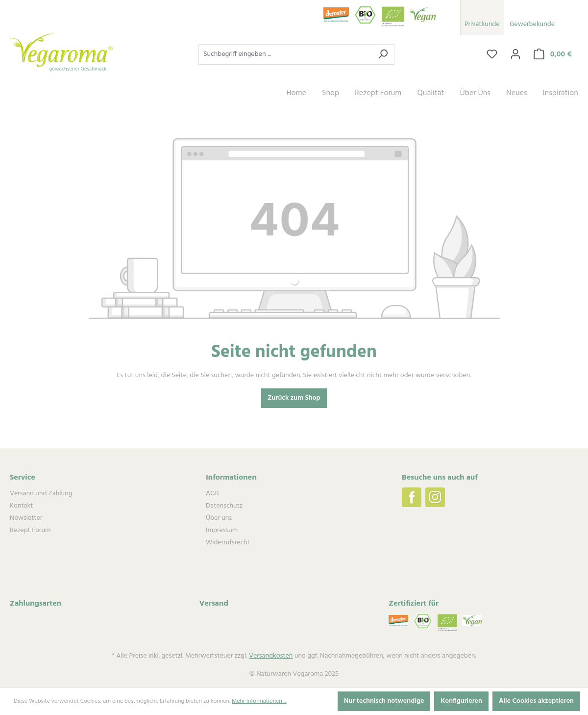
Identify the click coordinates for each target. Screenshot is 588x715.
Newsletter (26, 518)
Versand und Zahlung (41, 494)
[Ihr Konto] (515, 54)
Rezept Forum (30, 530)
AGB (212, 494)
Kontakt (21, 506)
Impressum (222, 530)
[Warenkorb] (553, 54)
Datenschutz (224, 506)
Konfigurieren (461, 701)
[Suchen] (383, 54)
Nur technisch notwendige (384, 701)
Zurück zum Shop (294, 398)
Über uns (219, 518)
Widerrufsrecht (228, 543)
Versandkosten (271, 656)
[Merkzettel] (492, 54)
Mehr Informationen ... (259, 701)
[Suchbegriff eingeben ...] (285, 54)
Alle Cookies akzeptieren (536, 701)
